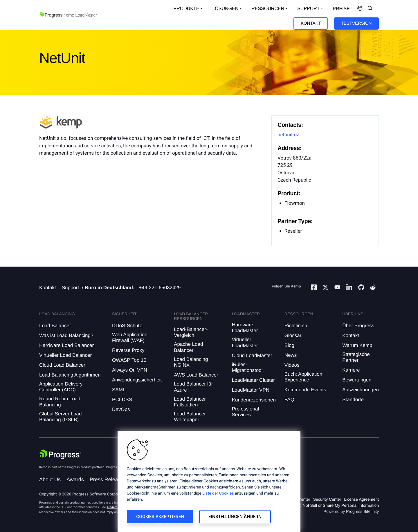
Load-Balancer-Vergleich (191, 332)
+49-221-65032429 (160, 288)
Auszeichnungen (361, 390)
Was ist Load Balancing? (66, 335)
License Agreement (361, 499)
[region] (209, 481)
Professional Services (246, 412)
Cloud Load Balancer (62, 365)
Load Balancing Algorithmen (70, 375)
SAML (119, 390)
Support (71, 288)
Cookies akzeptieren (160, 517)
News (291, 355)
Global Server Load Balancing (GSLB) (60, 417)
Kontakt (311, 23)
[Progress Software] (60, 454)
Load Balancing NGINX (191, 362)
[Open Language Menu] (360, 9)
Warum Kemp (357, 345)
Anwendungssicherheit (137, 380)
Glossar (293, 335)
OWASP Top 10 (129, 360)
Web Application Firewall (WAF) (130, 338)
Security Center (327, 499)
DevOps (121, 409)
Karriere (351, 370)
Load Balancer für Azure (193, 387)
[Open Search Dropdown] (370, 9)
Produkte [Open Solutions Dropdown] (187, 9)
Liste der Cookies (218, 493)
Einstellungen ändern (235, 517)
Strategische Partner (356, 357)
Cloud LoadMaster (252, 355)
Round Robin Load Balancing (60, 402)
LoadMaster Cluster (253, 380)
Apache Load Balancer (188, 347)
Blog (289, 345)
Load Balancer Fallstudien (190, 402)
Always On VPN (130, 370)
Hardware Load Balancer (66, 345)
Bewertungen (357, 380)
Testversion (356, 23)
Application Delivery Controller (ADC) (61, 387)
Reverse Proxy (128, 350)
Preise (341, 9)
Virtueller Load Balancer (65, 355)
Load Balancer (55, 326)
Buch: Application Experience (303, 377)
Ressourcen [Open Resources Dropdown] (268, 9)
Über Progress (358, 326)
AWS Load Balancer (196, 375)
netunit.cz (288, 135)
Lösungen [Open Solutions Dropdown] (225, 9)
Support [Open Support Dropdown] (308, 9)
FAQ (289, 400)
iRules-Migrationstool (247, 367)
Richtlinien (296, 326)
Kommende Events (305, 390)
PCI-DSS (122, 400)
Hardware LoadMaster (245, 328)
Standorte (353, 400)
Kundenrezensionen (254, 400)
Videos (292, 365)
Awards (75, 479)
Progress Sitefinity (362, 511)
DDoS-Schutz (127, 326)
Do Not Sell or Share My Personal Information (338, 505)
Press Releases (108, 479)
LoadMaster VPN (251, 390)
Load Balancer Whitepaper (190, 417)
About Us (50, 479)
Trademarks (115, 507)
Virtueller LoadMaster (245, 342)
